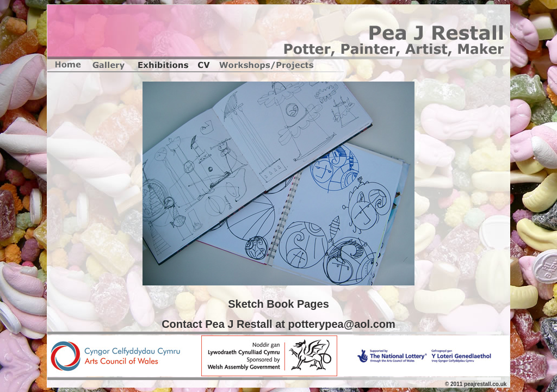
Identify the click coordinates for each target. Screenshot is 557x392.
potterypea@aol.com (341, 324)
